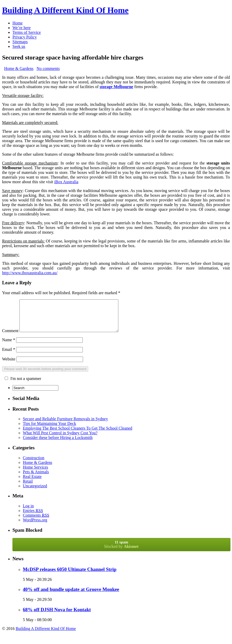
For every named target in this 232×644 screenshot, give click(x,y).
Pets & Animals (36, 478)
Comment (10, 337)
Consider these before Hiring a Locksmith (58, 444)
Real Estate (32, 483)
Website (9, 365)
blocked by (121, 551)
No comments (48, 68)
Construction (34, 464)
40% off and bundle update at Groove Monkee (71, 596)
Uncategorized (35, 492)
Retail (28, 487)
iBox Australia (66, 182)
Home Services (35, 473)
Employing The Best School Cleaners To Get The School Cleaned (77, 434)
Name (9, 346)
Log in (28, 512)
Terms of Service (27, 32)
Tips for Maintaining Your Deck (49, 430)
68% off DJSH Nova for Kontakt (57, 616)
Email (9, 356)
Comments (36, 521)
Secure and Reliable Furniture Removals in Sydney (65, 425)
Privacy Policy (25, 37)
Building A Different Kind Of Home (65, 10)
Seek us (19, 46)
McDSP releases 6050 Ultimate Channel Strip (70, 576)
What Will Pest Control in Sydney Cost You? (60, 439)
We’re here (22, 28)
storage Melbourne (116, 87)
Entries (33, 517)
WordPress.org (35, 526)
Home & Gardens (19, 68)
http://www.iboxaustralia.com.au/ (30, 273)
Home (18, 23)
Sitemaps (20, 42)
